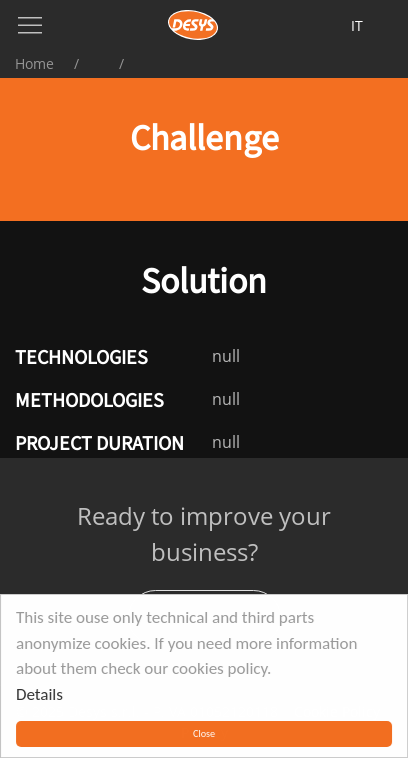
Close (204, 733)
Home (34, 63)
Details (39, 694)
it (357, 25)
